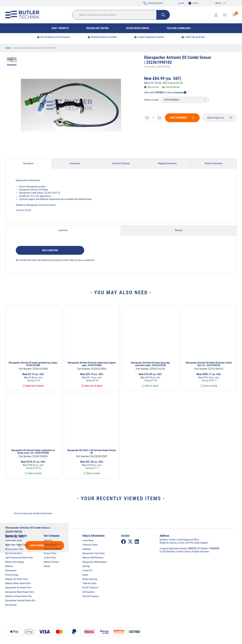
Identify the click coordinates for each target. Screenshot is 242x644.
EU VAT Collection (90, 588)
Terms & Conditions (53, 549)
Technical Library (90, 545)
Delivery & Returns (52, 545)
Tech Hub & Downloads (179, 28)
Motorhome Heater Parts (16, 545)
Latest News (88, 540)
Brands (47, 566)
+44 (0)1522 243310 (153, 3)
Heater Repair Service (138, 28)
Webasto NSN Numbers (93, 558)
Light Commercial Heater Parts (19, 558)
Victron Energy (12, 575)
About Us (48, 540)
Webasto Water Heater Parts (18, 583)
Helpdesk (87, 549)
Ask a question (50, 250)
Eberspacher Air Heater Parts (18, 588)
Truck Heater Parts (14, 540)
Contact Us (87, 570)
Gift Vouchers (89, 592)
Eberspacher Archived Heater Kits (20, 600)
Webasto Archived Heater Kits (19, 596)
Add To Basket (182, 118)
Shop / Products (60, 28)
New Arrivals (11, 605)
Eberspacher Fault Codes (94, 553)
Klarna (85, 575)
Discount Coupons (91, 596)
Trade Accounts (89, 583)
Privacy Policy (50, 553)
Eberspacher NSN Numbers (95, 562)
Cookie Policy (50, 558)
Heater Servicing (90, 579)
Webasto (9, 566)
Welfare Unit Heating (97, 28)
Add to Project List (220, 118)
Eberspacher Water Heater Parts (20, 592)
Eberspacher (11, 570)
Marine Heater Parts (14, 549)
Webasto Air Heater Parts (17, 579)
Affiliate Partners (51, 562)
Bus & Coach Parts (14, 553)
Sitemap (86, 566)
